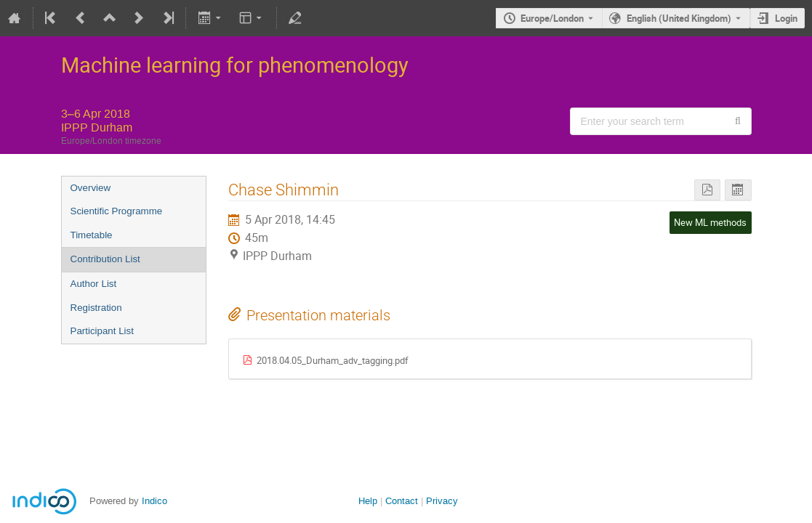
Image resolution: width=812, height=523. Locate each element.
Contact (402, 501)
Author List (94, 284)
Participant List (102, 331)
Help (368, 501)
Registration (96, 308)
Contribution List (105, 259)
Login (786, 18)
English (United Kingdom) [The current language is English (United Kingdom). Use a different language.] (679, 18)
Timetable (92, 235)
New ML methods (710, 222)
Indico (154, 501)
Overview (91, 188)
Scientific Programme (117, 211)
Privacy (442, 501)
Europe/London (552, 18)
